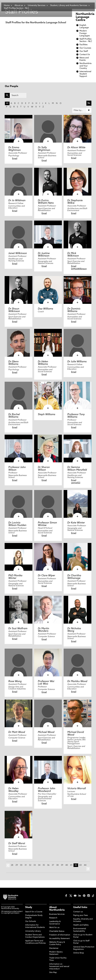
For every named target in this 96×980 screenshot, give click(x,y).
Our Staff (84, 51)
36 (48, 865)
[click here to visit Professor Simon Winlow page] (48, 504)
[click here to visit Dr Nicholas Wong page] (77, 610)
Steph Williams (47, 415)
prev (8, 865)
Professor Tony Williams (76, 416)
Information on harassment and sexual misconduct (59, 967)
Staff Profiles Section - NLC (16, 8)
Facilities (83, 45)
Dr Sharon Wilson (44, 469)
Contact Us (85, 55)
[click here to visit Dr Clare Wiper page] (48, 557)
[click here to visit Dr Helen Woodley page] (18, 770)
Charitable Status (57, 931)
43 (80, 865)
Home (7, 6)
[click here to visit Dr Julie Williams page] (77, 343)
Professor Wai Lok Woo (46, 683)
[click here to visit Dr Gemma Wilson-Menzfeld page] (77, 449)
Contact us (78, 912)
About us (19, 6)
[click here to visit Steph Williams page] (48, 396)
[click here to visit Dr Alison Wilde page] (77, 129)
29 (17, 865)
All (7, 103)
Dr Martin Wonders (43, 630)
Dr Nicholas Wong (74, 630)
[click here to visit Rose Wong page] (18, 663)
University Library (33, 931)
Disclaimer (54, 948)
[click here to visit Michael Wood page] (48, 713)
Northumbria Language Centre (85, 17)
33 (35, 865)
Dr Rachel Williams (14, 416)
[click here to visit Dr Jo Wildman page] (18, 182)
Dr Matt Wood (17, 732)
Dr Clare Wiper (46, 576)
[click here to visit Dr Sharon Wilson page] (48, 449)
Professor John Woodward (47, 790)
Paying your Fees (80, 915)
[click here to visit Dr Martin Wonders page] (48, 610)
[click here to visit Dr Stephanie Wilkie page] (77, 182)
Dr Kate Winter (76, 523)
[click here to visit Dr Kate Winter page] (77, 504)
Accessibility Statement (59, 939)
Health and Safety (81, 925)
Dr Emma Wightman (15, 149)
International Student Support (85, 74)
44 (85, 865)
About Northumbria (57, 909)
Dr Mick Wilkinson (73, 255)
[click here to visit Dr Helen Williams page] (48, 343)
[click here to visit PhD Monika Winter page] (18, 557)
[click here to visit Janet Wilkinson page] (18, 234)
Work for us (54, 928)
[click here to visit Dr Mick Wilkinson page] (77, 234)
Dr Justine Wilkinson (44, 255)
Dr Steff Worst (17, 844)
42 (76, 865)
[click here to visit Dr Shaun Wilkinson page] (18, 290)
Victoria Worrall (77, 789)
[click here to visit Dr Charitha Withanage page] (77, 557)
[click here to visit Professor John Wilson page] (18, 449)
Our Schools (31, 921)
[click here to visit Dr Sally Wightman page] (48, 129)
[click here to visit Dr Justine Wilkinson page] (48, 234)
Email (15, 159)
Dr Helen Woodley (13, 790)
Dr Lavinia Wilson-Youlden (17, 524)
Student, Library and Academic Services (69, 6)
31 (26, 865)
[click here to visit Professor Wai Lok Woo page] (48, 663)
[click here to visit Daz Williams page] (48, 290)
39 (62, 865)
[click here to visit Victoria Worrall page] (77, 770)
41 (71, 865)
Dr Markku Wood (77, 681)
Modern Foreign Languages (85, 33)
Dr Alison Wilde (76, 148)
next (88, 869)
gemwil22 (76, 483)
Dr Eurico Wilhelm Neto (46, 202)
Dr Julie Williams (77, 362)
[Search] (18, 95)
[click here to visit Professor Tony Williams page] (77, 396)
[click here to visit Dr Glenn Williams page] (18, 343)
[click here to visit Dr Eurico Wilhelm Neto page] (48, 182)
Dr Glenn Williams (13, 363)
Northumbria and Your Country (85, 66)
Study (29, 907)
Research (53, 918)
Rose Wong (15, 681)
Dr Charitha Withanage (74, 577)
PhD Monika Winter (15, 577)
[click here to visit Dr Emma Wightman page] (18, 129)
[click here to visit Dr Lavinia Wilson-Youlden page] (18, 504)
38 (57, 865)
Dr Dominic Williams (74, 310)
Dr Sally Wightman (44, 149)
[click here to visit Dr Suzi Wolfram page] (18, 610)
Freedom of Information (60, 935)
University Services (37, 6)
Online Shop (79, 953)
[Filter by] (82, 110)
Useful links (80, 907)
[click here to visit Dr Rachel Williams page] (18, 396)
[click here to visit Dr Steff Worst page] (18, 825)
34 (39, 865)
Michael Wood (46, 732)
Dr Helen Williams (43, 363)
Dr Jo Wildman (17, 201)
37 (53, 865)
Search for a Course (34, 912)
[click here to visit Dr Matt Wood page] (18, 713)
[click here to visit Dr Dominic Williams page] (77, 290)
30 (21, 865)
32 (30, 865)
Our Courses (85, 48)
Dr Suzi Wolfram (18, 629)
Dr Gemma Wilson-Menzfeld (77, 469)
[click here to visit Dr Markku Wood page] (77, 663)
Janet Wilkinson (18, 253)
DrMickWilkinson (79, 269)
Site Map (53, 973)
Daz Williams (45, 309)
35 (44, 865)
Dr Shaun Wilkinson (14, 310)
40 (67, 865)
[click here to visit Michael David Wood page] (77, 713)
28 (12, 865)
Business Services (57, 914)
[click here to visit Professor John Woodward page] (48, 770)
